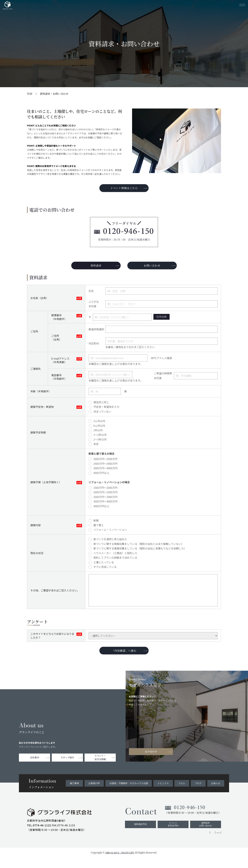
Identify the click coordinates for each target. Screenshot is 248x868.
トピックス (164, 791)
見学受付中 (153, 758)
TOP (30, 94)
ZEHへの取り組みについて (206, 843)
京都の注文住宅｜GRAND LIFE (120, 863)
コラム (183, 791)
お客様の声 (94, 791)
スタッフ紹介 (67, 765)
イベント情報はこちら (124, 189)
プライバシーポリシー (178, 843)
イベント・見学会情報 (100, 765)
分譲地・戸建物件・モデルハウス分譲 (128, 790)
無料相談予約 (137, 834)
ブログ (199, 791)
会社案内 (35, 765)
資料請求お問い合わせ (205, 834)
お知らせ (216, 791)
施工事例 (74, 791)
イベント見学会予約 (171, 834)
